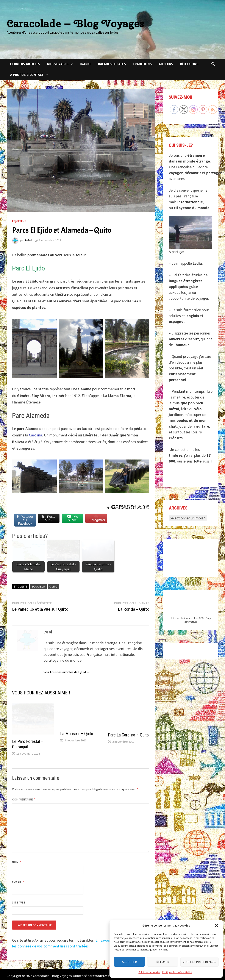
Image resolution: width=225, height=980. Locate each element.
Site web (19, 902)
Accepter (129, 962)
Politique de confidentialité (177, 972)
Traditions (142, 64)
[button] (216, 925)
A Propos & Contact (27, 75)
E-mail (18, 882)
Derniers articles (25, 64)
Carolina (35, 435)
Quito (53, 586)
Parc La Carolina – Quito (128, 735)
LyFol (28, 240)
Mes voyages (58, 64)
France (85, 64)
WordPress (101, 976)
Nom (17, 862)
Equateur (19, 221)
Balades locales (112, 64)
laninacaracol (188, 618)
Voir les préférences (199, 962)
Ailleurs (166, 64)
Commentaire (24, 799)
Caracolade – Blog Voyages (75, 23)
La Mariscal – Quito (77, 734)
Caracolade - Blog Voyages (52, 976)
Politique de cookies (149, 972)
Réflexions (189, 64)
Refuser (163, 962)
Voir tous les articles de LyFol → (67, 672)
